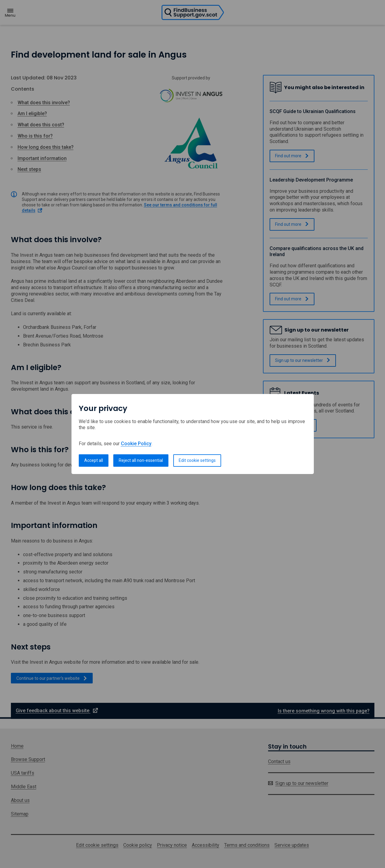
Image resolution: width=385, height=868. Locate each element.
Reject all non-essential (141, 460)
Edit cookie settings (197, 460)
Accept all (94, 460)
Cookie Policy (136, 444)
